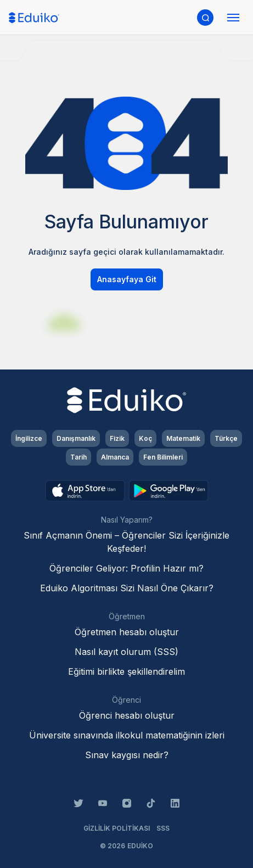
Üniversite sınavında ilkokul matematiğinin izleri (127, 735)
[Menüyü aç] (233, 18)
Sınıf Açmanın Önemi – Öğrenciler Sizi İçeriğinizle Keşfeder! (126, 542)
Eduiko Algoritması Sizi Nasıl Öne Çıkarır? (127, 588)
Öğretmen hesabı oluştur (127, 632)
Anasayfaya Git (127, 279)
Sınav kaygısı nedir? (127, 755)
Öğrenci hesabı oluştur (127, 715)
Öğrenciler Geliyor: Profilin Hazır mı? (126, 568)
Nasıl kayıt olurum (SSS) (126, 652)
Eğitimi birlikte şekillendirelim (126, 671)
